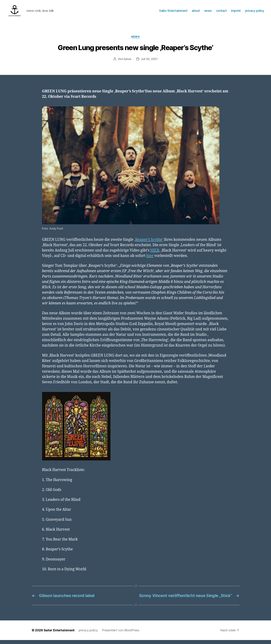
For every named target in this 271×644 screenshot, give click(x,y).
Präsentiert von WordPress (121, 634)
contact (221, 13)
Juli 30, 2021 (149, 63)
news (208, 13)
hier (150, 260)
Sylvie (127, 63)
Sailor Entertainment (173, 13)
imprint (236, 13)
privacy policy (255, 13)
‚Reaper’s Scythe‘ (149, 244)
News (135, 41)
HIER (155, 254)
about (196, 13)
